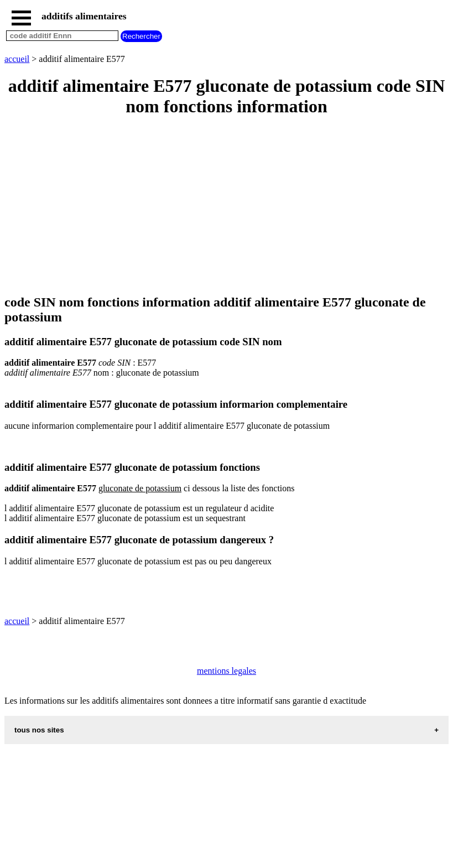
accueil (17, 59)
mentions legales (226, 671)
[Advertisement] (226, 206)
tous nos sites (39, 730)
